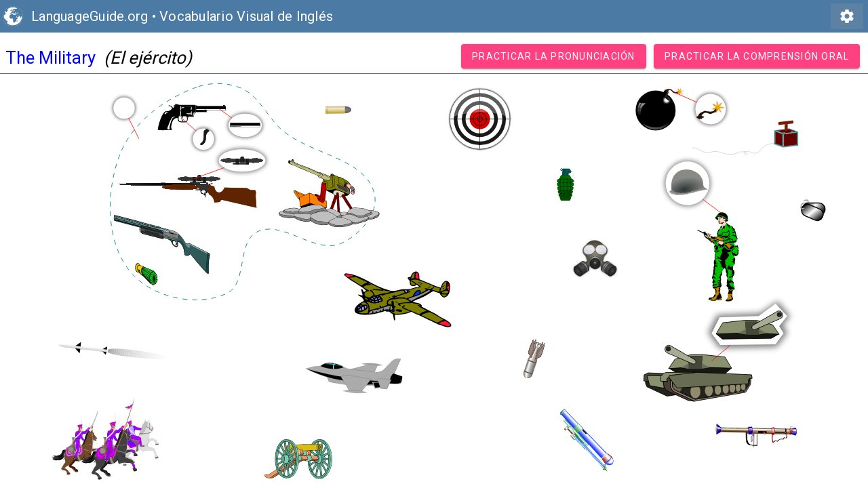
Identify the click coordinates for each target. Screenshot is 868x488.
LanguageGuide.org (90, 16)
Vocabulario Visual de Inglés (246, 16)
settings (847, 16)
